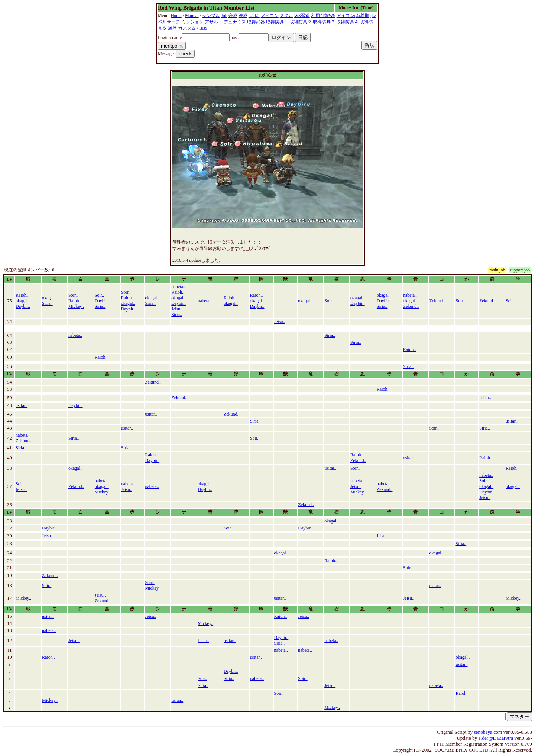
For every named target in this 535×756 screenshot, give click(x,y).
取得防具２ (301, 22)
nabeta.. (178, 287)
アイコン (270, 16)
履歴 (172, 28)
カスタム (187, 28)
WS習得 (302, 16)
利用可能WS (323, 16)
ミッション (192, 22)
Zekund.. (411, 306)
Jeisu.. (177, 309)
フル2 (254, 16)
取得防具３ (324, 22)
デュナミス (235, 22)
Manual (192, 16)
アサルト (214, 22)
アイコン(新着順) (354, 16)
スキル (286, 16)
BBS (203, 28)
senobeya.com (488, 732)
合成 (233, 16)
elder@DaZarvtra (496, 738)
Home (176, 16)
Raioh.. (22, 295)
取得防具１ (277, 22)
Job (224, 16)
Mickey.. (76, 306)
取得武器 (256, 22)
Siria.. (47, 303)
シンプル (211, 16)
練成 (243, 16)
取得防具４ (347, 22)
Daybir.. (23, 306)
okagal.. (23, 301)
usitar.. (485, 398)
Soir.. (73, 295)
